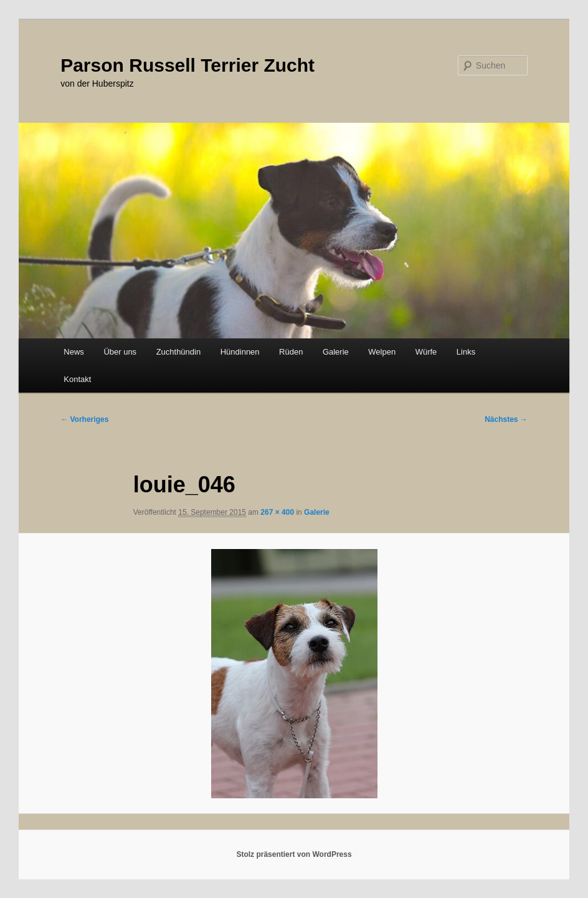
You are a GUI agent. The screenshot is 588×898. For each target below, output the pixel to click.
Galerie (336, 352)
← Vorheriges (84, 419)
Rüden (291, 352)
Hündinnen (240, 352)
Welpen (382, 352)
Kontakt (77, 379)
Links (466, 352)
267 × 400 (277, 512)
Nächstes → (506, 419)
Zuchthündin (179, 352)
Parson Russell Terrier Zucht (187, 65)
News (74, 352)
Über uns (120, 352)
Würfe (426, 352)
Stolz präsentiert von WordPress (294, 854)
